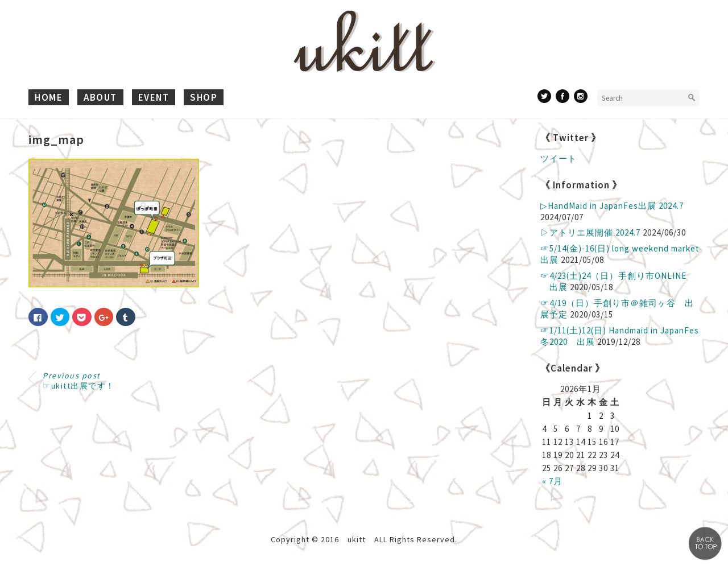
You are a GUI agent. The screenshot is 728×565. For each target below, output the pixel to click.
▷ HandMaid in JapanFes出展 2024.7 (612, 206)
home (49, 97)
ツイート (559, 158)
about (100, 97)
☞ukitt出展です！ (79, 381)
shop (204, 97)
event (154, 97)
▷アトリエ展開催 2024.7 (590, 232)
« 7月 (552, 481)
